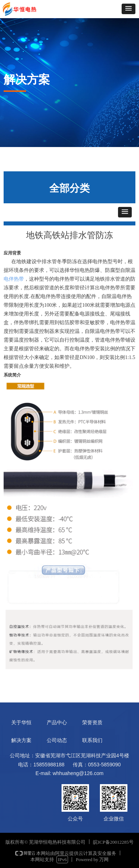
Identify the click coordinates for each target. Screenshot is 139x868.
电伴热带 (14, 279)
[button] (129, 9)
